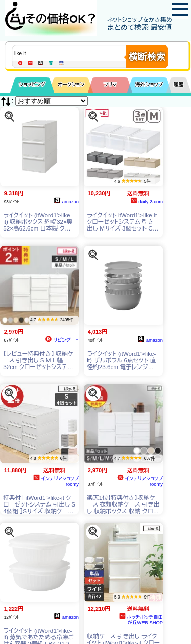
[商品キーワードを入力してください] (79, 53)
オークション (71, 85)
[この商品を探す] (9, 116)
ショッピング (32, 85)
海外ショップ (149, 85)
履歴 (179, 85)
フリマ (110, 85)
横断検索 (147, 57)
